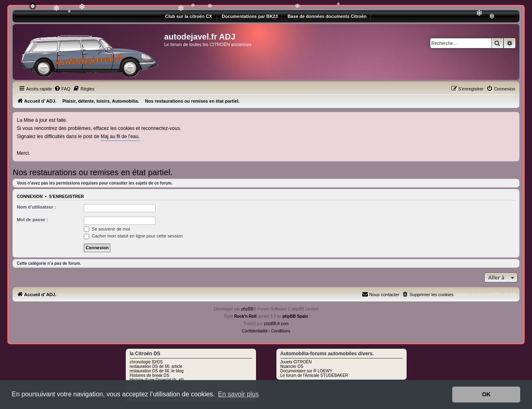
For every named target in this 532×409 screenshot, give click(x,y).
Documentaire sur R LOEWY (307, 371)
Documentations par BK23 (250, 16)
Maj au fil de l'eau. (120, 136)
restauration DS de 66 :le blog (157, 371)
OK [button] (486, 394)
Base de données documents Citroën (327, 16)
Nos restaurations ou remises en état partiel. (92, 172)
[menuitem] (62, 89)
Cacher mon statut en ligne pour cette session (133, 236)
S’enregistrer (66, 196)
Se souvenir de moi (107, 229)
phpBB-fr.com (277, 324)
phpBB (247, 309)
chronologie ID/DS (146, 362)
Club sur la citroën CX (189, 16)
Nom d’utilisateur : (36, 207)
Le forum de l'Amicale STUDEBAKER (314, 375)
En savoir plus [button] (238, 394)
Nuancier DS (292, 366)
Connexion (30, 196)
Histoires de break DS (150, 375)
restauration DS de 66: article (156, 366)
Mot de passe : (32, 220)
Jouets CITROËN (296, 362)
